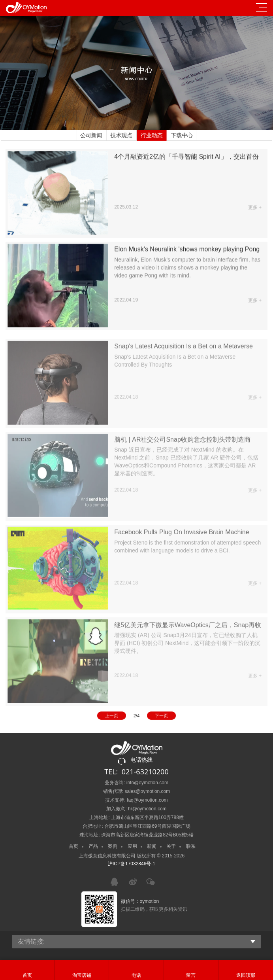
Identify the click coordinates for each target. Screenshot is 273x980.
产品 (93, 846)
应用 (132, 846)
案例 (113, 846)
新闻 (152, 846)
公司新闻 (92, 135)
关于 (171, 846)
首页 (73, 846)
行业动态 (151, 135)
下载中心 (181, 135)
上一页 (116, 716)
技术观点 (122, 135)
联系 (191, 846)
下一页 (157, 716)
